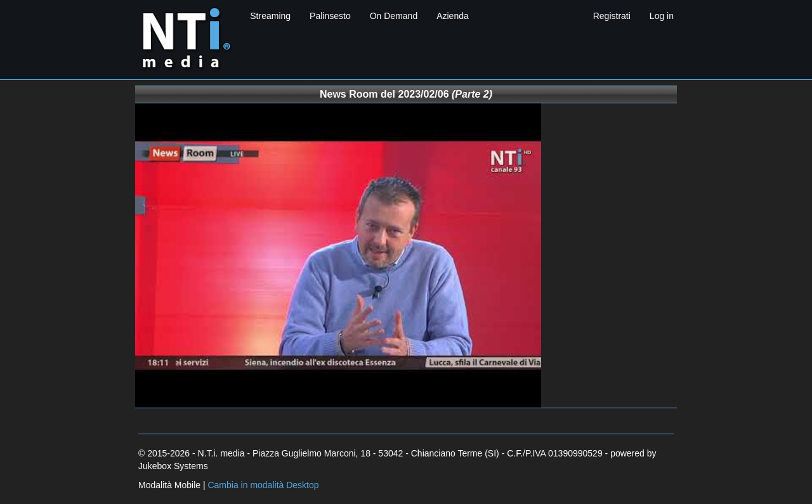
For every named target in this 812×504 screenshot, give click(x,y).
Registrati (612, 16)
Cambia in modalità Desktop (263, 485)
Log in (662, 16)
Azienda (453, 16)
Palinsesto (330, 16)
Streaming (270, 16)
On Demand (394, 16)
